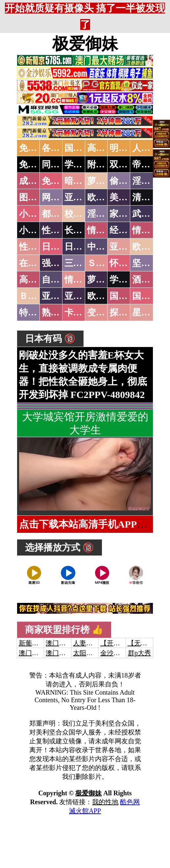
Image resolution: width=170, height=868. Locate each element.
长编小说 (82, 230)
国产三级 (150, 296)
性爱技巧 (60, 230)
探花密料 (127, 312)
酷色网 (130, 802)
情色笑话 (105, 230)
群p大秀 (139, 653)
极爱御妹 (85, 44)
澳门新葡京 (62, 653)
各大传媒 (60, 148)
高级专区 (37, 280)
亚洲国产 (127, 247)
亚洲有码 (82, 296)
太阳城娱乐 (89, 653)
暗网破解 (82, 181)
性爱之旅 (37, 247)
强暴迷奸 (60, 263)
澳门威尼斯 (62, 643)
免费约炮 (37, 164)
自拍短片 (60, 280)
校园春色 (82, 214)
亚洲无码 (60, 296)
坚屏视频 (150, 263)
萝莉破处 (105, 181)
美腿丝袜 (127, 197)
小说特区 (37, 214)
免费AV (34, 148)
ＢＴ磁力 (37, 296)
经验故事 (127, 230)
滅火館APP (85, 811)
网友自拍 (60, 197)
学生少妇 (82, 164)
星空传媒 (150, 312)
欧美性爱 (150, 247)
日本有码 (82, 247)
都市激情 (60, 214)
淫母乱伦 (150, 181)
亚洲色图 (82, 197)
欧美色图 (105, 197)
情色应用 (150, 230)
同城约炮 (60, 164)
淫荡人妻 (105, 214)
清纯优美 (150, 197)
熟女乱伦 (60, 312)
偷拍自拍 (127, 181)
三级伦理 (82, 263)
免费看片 (60, 181)
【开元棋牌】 (120, 643)
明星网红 (127, 148)
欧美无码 (105, 296)
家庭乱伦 (127, 214)
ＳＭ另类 (105, 263)
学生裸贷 (127, 280)
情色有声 (82, 280)
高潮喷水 (105, 148)
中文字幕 (105, 247)
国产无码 (127, 296)
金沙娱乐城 (117, 653)
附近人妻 (105, 164)
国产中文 (82, 148)
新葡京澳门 (35, 643)
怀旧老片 (127, 263)
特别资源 (37, 312)
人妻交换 (150, 148)
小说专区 (37, 230)
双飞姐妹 (127, 164)
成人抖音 (37, 181)
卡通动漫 (82, 312)
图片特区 (37, 197)
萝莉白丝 (105, 280)
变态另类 (105, 312)
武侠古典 (150, 214)
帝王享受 (150, 164)
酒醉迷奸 (150, 280)
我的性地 (105, 802)
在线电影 (37, 263)
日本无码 (60, 247)
